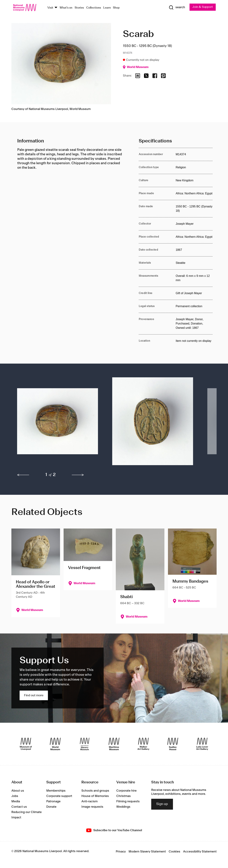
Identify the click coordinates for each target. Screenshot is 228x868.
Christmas (124, 796)
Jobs (15, 796)
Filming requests (128, 801)
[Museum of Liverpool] (26, 744)
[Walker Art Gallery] (143, 744)
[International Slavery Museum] (85, 744)
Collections (94, 8)
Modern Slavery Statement (147, 852)
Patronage (53, 801)
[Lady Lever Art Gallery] (202, 744)
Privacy (121, 852)
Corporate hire (126, 791)
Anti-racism (90, 801)
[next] (78, 475)
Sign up (162, 804)
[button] (58, 423)
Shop (116, 8)
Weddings (123, 807)
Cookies (174, 852)
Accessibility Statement (200, 852)
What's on (66, 8)
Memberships (56, 791)
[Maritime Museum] (114, 744)
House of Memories (95, 796)
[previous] (23, 475)
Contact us (19, 807)
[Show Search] (176, 7)
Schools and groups (95, 791)
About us (18, 791)
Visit (50, 8)
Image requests (92, 807)
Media (16, 801)
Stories (79, 8)
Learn (107, 8)
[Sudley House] (173, 744)
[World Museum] (55, 744)
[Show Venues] (56, 8)
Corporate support (59, 796)
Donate (51, 807)
